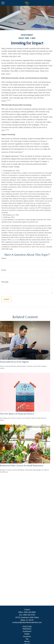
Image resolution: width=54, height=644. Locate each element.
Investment (27, 631)
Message (5, 282)
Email (4, 270)
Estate (27, 634)
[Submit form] (6, 299)
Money (27, 641)
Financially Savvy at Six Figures (14, 362)
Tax (27, 639)
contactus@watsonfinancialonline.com (27, 622)
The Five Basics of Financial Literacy (17, 414)
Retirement (27, 629)
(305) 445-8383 (30, 612)
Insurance (27, 636)
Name (4, 258)
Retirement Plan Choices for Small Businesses (22, 466)
